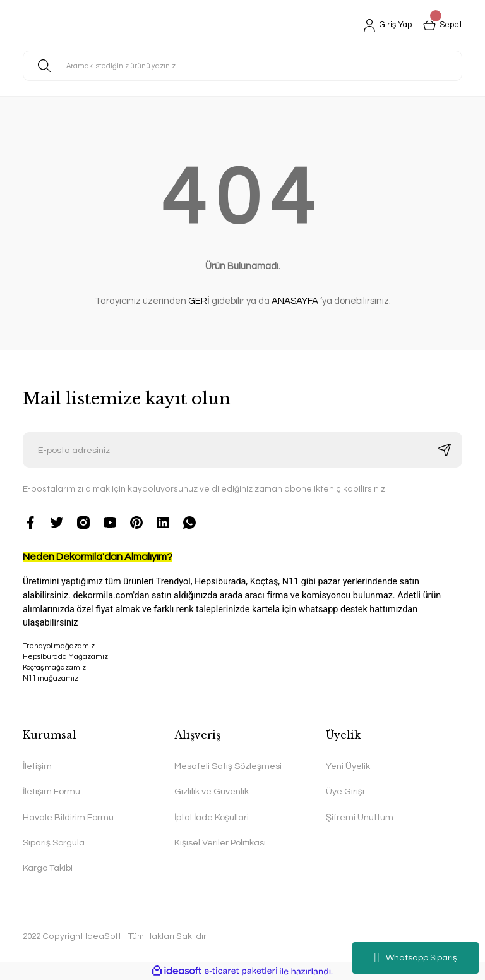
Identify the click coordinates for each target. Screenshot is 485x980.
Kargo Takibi (48, 868)
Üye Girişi (345, 791)
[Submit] (445, 450)
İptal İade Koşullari (212, 817)
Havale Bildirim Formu (68, 817)
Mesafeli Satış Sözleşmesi (228, 766)
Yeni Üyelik (348, 766)
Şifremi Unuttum (360, 817)
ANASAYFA (295, 301)
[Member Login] (383, 25)
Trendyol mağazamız (59, 646)
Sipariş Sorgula (54, 843)
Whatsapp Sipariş (415, 958)
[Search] (242, 66)
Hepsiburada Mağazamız (65, 657)
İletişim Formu (51, 791)
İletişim (37, 766)
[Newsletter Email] (242, 450)
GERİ (199, 301)
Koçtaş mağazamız (54, 668)
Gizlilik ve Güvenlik (212, 791)
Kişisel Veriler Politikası (220, 843)
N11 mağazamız (242, 701)
